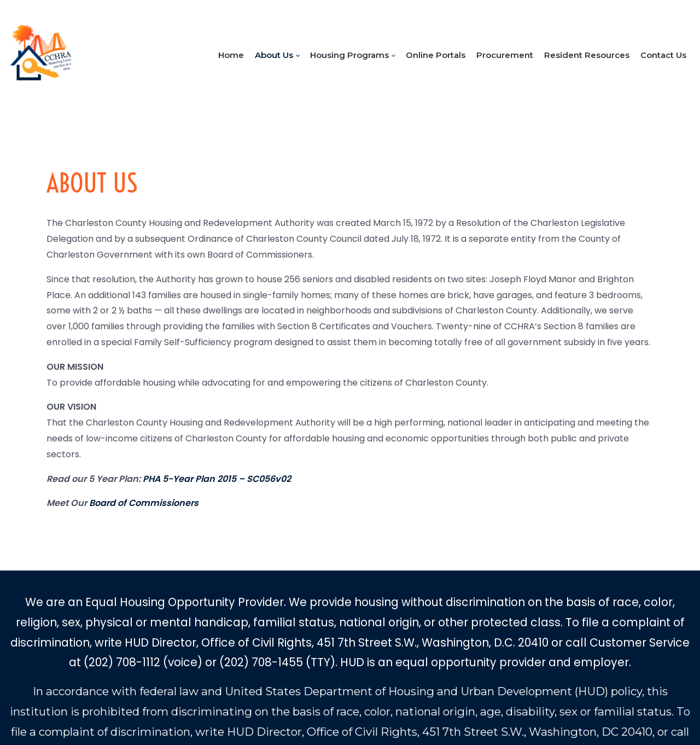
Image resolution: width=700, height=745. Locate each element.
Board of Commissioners (144, 503)
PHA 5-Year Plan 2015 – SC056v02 (217, 479)
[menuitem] (231, 55)
